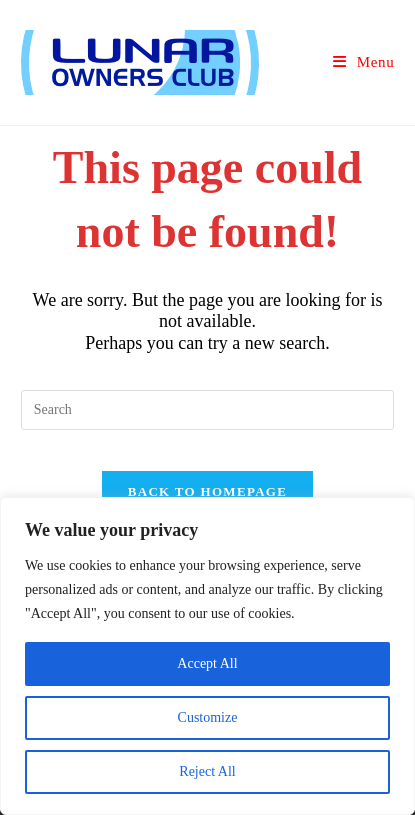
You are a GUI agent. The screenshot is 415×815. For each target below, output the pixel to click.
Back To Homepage (207, 491)
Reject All (207, 771)
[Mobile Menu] (363, 62)
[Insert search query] (208, 410)
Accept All (207, 663)
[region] (207, 656)
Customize (208, 717)
